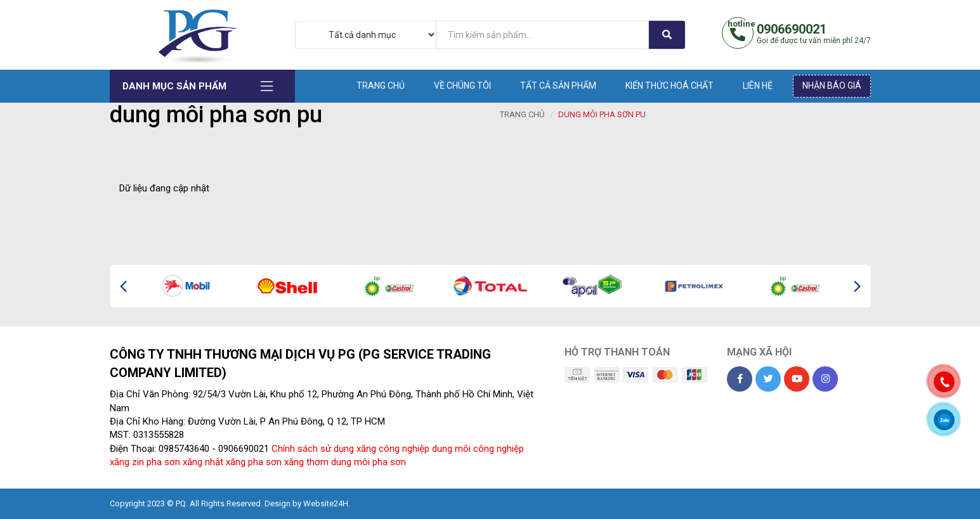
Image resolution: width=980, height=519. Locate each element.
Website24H (326, 503)
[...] (542, 35)
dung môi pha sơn (369, 462)
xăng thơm (306, 462)
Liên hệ (758, 86)
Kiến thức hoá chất (670, 86)
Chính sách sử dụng (313, 449)
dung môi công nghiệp (478, 449)
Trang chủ (381, 86)
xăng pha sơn (254, 462)
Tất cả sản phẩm (558, 86)
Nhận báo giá (832, 86)
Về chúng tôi (462, 86)
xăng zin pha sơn (145, 462)
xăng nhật (203, 462)
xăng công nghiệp (393, 449)
